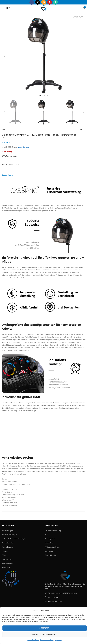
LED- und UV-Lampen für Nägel (13, 539)
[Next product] (84, 130)
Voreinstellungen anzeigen (44, 635)
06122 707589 (53, 597)
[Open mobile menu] (6, 8)
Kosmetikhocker (8, 543)
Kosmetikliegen (7, 531)
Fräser (4, 555)
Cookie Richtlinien (33, 640)
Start (4, 130)
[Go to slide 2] (42, 95)
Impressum (58, 640)
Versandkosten (23, 147)
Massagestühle (7, 563)
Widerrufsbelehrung (52, 547)
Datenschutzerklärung (47, 640)
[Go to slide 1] (40, 95)
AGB (47, 535)
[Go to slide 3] (45, 95)
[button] (4, 56)
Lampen (5, 551)
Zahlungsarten (50, 539)
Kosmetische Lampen (9, 535)
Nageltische (6, 567)
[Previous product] (78, 130)
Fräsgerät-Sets (7, 559)
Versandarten (50, 543)
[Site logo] (44, 8)
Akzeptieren (44, 628)
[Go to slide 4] (47, 95)
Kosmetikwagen (8, 547)
